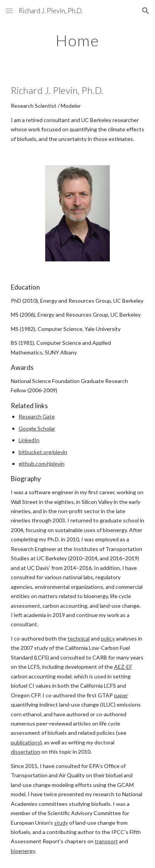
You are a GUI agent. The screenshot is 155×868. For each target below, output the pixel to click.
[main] (78, 41)
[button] (9, 11)
